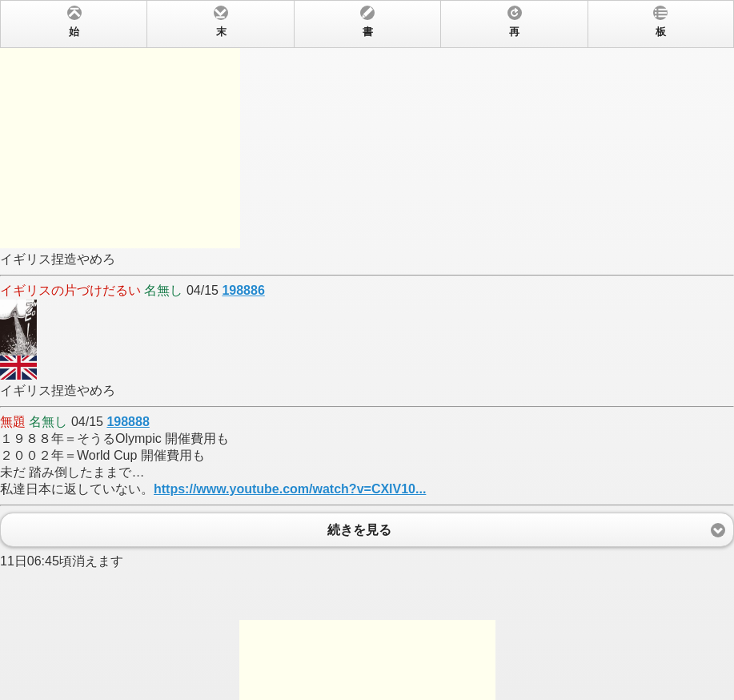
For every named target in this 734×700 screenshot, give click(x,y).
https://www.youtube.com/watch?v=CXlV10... (290, 489)
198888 (128, 422)
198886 (243, 290)
